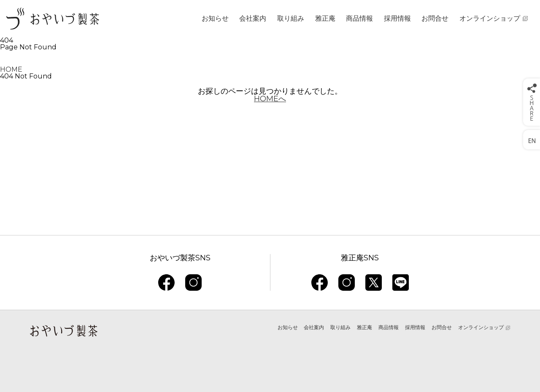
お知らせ (215, 18)
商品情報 (359, 18)
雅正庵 (325, 18)
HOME (11, 69)
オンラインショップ (490, 19)
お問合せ (435, 18)
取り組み (291, 18)
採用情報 (397, 18)
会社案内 (253, 18)
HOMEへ (270, 99)
